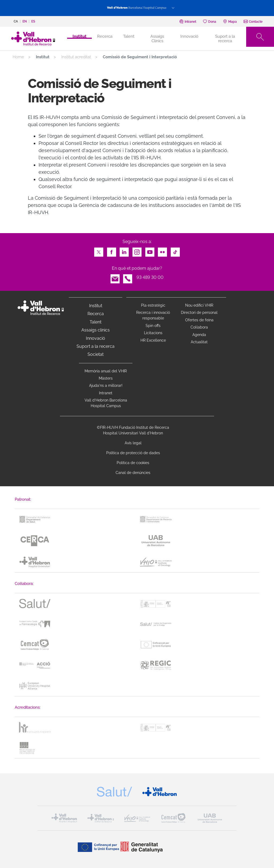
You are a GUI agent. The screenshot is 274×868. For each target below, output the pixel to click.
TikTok (175, 251)
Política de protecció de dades (133, 453)
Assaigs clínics (96, 330)
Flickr (162, 251)
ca (16, 21)
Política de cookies (133, 463)
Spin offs (153, 326)
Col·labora (199, 327)
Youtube (150, 251)
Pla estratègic (153, 305)
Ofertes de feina (199, 320)
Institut (96, 306)
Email (115, 277)
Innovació (189, 36)
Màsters (106, 378)
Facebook (112, 251)
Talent (129, 36)
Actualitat (199, 342)
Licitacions (153, 333)
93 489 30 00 (150, 277)
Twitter (99, 251)
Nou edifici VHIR (199, 305)
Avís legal (133, 443)
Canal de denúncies (133, 473)
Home (18, 57)
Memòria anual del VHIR (106, 371)
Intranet (106, 393)
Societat (96, 354)
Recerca (105, 36)
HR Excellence (153, 340)
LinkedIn (124, 251)
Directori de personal (199, 313)
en (25, 21)
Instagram (137, 251)
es (33, 21)
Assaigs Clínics (157, 38)
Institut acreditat (76, 57)
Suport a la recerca (225, 38)
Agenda (199, 335)
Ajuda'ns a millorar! (106, 385)
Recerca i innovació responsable (153, 315)
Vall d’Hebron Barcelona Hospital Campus (106, 403)
